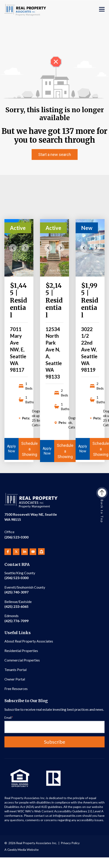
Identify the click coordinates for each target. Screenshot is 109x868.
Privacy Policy (70, 843)
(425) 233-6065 (18, 604)
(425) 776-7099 (16, 618)
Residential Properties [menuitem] (21, 651)
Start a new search (55, 154)
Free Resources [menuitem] (16, 689)
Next (25, 248)
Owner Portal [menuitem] (15, 679)
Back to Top (102, 506)
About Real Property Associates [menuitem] (29, 641)
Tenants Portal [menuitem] (15, 670)
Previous (13, 248)
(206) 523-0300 (16, 534)
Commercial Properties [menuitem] (22, 660)
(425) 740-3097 (25, 590)
